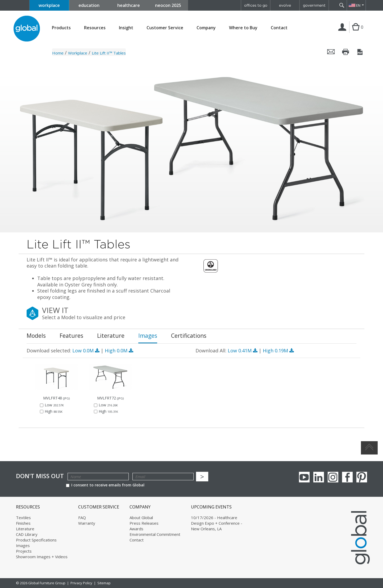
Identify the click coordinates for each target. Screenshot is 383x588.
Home (58, 53)
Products (61, 28)
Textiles (23, 518)
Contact (279, 28)
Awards (136, 529)
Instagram (333, 477)
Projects (24, 551)
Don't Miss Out (40, 476)
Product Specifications (36, 540)
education (89, 5)
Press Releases (144, 523)
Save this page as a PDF (360, 52)
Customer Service (165, 28)
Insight (126, 28)
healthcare (129, 5)
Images (23, 545)
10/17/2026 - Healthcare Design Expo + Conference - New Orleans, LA (217, 523)
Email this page (331, 52)
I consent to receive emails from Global (105, 485)
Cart (356, 32)
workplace (49, 5)
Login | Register (343, 33)
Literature (25, 529)
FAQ (82, 518)
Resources (95, 28)
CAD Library (27, 534)
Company (206, 28)
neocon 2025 (168, 5)
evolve (285, 5)
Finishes (23, 523)
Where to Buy (243, 28)
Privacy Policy (81, 583)
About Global (141, 518)
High (119, 351)
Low (87, 351)
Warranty (87, 523)
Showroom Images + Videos (42, 557)
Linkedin (319, 477)
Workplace (78, 53)
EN (358, 5)
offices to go (256, 5)
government (314, 5)
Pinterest (362, 477)
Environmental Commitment (155, 534)
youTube (304, 477)
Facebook (347, 477)
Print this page (346, 52)
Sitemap (104, 583)
